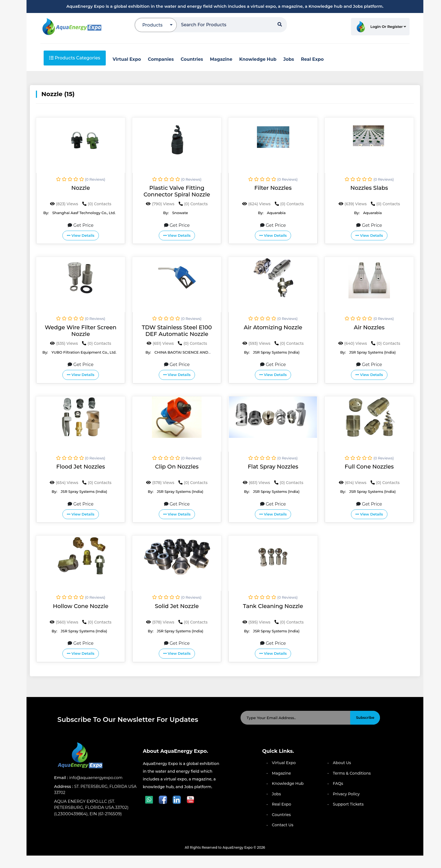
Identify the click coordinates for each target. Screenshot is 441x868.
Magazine (282, 773)
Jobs (277, 794)
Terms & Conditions (352, 773)
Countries (282, 815)
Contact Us (283, 825)
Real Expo (282, 804)
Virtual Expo (284, 763)
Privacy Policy (346, 794)
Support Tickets (348, 804)
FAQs (338, 783)
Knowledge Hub (288, 783)
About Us (342, 763)
